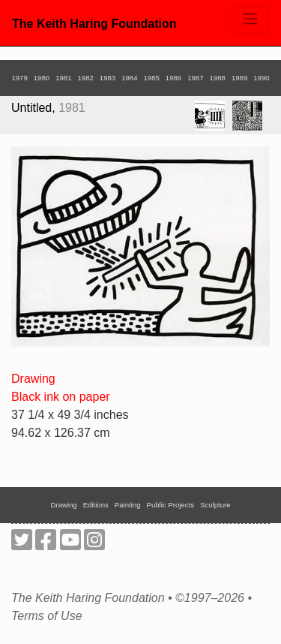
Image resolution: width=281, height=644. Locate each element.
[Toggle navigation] (250, 20)
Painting (128, 505)
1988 (218, 78)
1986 (173, 78)
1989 (239, 78)
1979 (19, 78)
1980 (42, 78)
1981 (63, 78)
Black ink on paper (61, 397)
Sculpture (215, 505)
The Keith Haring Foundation (94, 24)
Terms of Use (47, 616)
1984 (129, 78)
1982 (85, 78)
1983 (108, 78)
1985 (152, 78)
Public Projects (170, 505)
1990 (261, 78)
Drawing (33, 379)
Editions (96, 505)
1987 (195, 78)
